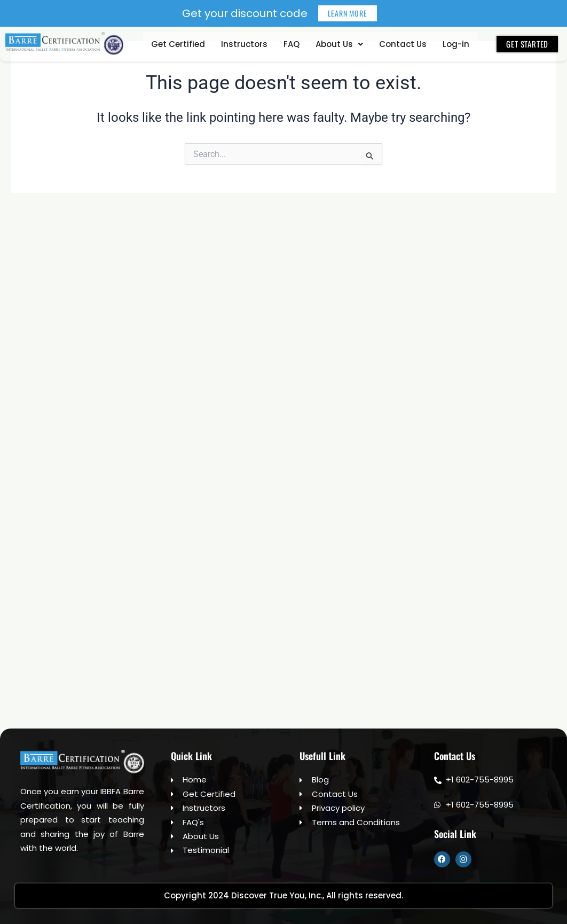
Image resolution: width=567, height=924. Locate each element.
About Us (339, 44)
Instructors (244, 44)
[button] (339, 44)
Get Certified (178, 44)
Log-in (456, 44)
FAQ (292, 44)
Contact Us (403, 44)
